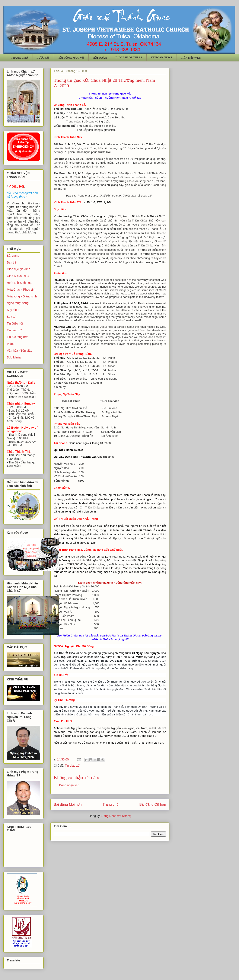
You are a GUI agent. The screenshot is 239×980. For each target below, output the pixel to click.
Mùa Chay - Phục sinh (21, 290)
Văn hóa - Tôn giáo (20, 351)
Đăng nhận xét (69, 785)
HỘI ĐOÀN (100, 58)
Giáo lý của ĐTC (18, 276)
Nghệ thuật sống (18, 303)
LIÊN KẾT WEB (191, 58)
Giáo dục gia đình (18, 269)
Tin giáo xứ (72, 766)
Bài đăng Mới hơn (68, 805)
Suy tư (11, 317)
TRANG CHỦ (20, 58)
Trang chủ (111, 805)
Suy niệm (13, 310)
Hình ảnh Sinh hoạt (20, 283)
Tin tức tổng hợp (18, 337)
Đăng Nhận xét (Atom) (116, 816)
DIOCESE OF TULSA (129, 57)
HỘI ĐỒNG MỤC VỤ (71, 58)
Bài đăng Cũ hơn (153, 805)
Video (11, 344)
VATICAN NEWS (162, 57)
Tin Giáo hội (15, 323)
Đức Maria (14, 357)
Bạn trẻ (12, 262)
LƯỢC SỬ (43, 58)
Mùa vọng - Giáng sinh (22, 296)
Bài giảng (13, 256)
